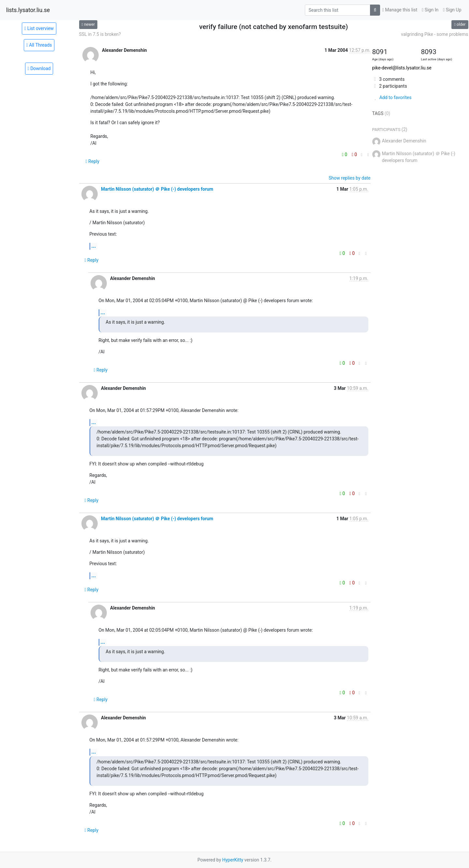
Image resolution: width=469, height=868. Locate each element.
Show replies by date (349, 178)
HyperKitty (233, 860)
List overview (39, 28)
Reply (93, 161)
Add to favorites (392, 97)
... (94, 246)
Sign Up (452, 10)
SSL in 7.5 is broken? (100, 34)
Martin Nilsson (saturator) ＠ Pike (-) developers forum (157, 189)
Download (39, 68)
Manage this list (400, 10)
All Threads (39, 45)
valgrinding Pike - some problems (434, 34)
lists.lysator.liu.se (28, 10)
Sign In (430, 10)
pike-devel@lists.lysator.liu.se (402, 68)
